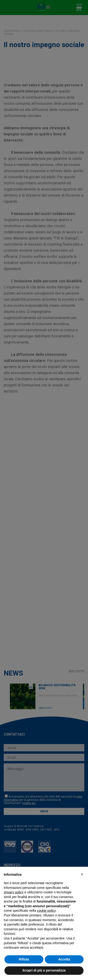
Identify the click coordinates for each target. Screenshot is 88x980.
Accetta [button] (64, 959)
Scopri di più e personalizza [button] (44, 970)
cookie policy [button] (46, 911)
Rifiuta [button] (24, 959)
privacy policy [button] (14, 892)
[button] (82, 874)
